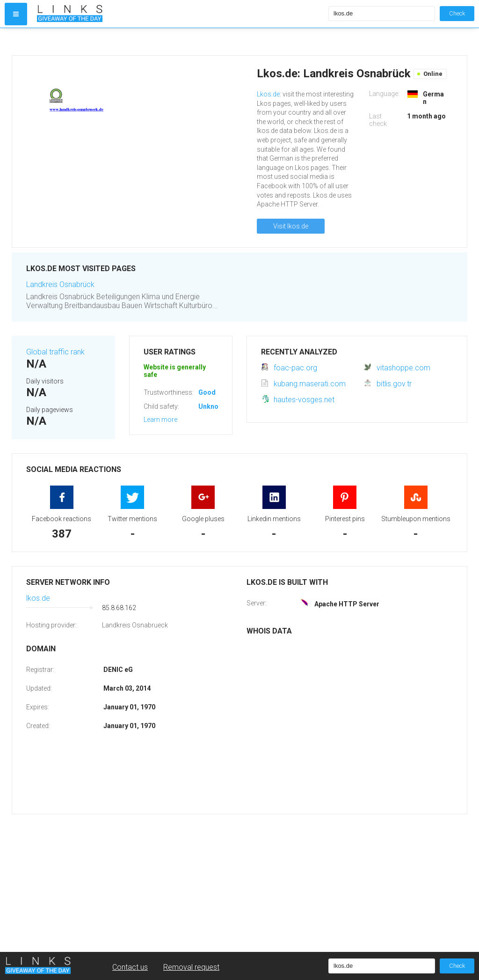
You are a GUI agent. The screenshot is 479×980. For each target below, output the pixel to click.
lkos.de (38, 598)
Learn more (160, 420)
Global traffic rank (55, 352)
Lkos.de (268, 94)
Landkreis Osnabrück (60, 284)
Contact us (130, 967)
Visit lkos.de (291, 226)
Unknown (213, 406)
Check (457, 13)
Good (207, 392)
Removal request (191, 967)
